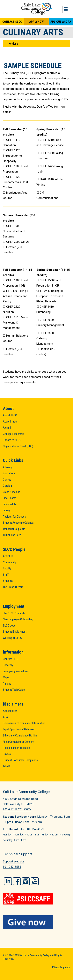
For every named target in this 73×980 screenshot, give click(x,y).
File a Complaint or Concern (18, 742)
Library (7, 510)
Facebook (17, 881)
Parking (7, 684)
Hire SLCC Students (14, 613)
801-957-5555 (12, 867)
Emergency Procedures (16, 671)
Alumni (7, 428)
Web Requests (62, 967)
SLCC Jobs (9, 626)
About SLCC (10, 415)
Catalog (7, 486)
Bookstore (9, 473)
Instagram (26, 881)
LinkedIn (8, 881)
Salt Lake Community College (36, 9)
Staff (6, 575)
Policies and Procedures (16, 748)
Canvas (7, 480)
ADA (5, 717)
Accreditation (11, 422)
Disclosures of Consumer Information (24, 723)
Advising (8, 467)
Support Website (14, 861)
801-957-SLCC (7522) (17, 809)
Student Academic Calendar (19, 523)
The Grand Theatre (13, 587)
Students (8, 581)
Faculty (7, 568)
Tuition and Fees (12, 535)
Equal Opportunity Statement (19, 729)
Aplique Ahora (61, 22)
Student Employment (15, 632)
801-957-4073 (35, 829)
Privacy (7, 754)
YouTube (35, 881)
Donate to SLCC (12, 440)
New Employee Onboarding (18, 619)
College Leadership (14, 434)
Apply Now (36, 22)
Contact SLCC (12, 22)
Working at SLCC (12, 638)
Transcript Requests (14, 529)
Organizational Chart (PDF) (18, 446)
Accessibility (10, 711)
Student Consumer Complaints (20, 760)
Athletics (8, 556)
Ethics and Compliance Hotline (20, 735)
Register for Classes (14, 517)
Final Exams (10, 498)
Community (9, 562)
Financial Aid (10, 504)
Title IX (7, 766)
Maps (6, 677)
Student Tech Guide (14, 690)
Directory (8, 665)
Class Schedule (12, 492)
